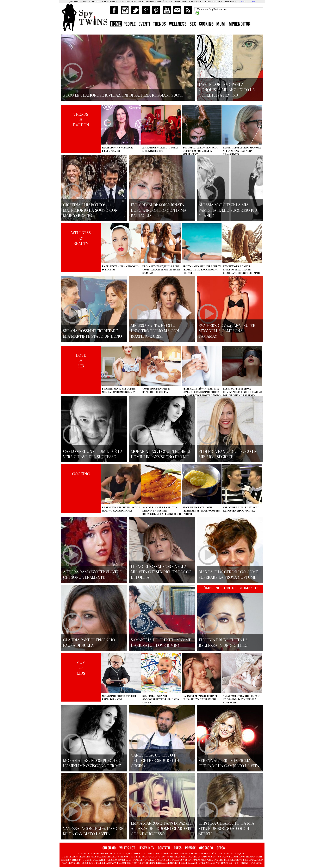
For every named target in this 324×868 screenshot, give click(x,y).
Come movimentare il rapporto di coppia (156, 390)
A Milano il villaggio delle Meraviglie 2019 (160, 149)
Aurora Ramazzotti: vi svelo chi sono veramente (93, 574)
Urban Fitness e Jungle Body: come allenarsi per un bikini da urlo (161, 270)
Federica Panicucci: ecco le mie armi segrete (228, 454)
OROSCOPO (206, 848)
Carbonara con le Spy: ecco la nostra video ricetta (241, 509)
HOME (116, 24)
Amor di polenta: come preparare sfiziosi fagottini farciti (202, 511)
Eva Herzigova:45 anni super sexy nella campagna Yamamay (227, 331)
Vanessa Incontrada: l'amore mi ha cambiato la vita (93, 831)
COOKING (206, 24)
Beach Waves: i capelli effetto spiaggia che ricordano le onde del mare (242, 270)
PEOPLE (130, 24)
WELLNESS (178, 24)
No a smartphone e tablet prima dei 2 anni (119, 698)
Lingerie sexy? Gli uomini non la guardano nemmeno (120, 390)
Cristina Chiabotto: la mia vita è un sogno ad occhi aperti (226, 828)
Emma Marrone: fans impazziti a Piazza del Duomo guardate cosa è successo (162, 828)
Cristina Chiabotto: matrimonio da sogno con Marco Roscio (90, 210)
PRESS (178, 848)
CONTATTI (164, 848)
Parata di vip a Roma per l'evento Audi (117, 149)
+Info (244, 1)
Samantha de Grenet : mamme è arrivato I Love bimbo (161, 642)
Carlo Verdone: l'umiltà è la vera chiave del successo (93, 454)
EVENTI (144, 24)
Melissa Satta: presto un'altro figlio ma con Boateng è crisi (155, 331)
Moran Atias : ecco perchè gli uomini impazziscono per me (162, 454)
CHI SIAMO (109, 848)
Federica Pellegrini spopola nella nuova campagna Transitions (242, 151)
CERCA (221, 848)
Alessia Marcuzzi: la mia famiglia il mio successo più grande (228, 210)
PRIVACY (190, 848)
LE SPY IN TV (146, 848)
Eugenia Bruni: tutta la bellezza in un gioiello (223, 642)
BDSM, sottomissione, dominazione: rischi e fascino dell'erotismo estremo (242, 392)
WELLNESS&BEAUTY (81, 238)
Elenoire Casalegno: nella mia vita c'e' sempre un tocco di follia (161, 572)
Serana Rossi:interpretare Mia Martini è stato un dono (92, 333)
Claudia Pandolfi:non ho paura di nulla (89, 642)
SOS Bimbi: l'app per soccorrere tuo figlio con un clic (161, 699)
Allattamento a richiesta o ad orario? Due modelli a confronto (241, 699)
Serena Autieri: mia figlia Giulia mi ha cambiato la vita (229, 763)
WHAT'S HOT (127, 848)
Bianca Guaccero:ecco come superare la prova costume (228, 574)
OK (254, 1)
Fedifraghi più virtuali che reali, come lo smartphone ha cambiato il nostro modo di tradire (202, 394)
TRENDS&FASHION (81, 119)
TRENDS (159, 24)
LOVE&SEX (81, 360)
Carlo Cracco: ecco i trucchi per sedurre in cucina (155, 760)
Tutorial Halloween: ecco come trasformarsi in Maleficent (200, 151)
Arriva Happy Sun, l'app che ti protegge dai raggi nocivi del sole (202, 270)
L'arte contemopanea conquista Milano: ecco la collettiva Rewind (227, 90)
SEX (193, 24)
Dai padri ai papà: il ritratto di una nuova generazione (201, 698)
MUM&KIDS (81, 668)
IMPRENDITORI (239, 24)
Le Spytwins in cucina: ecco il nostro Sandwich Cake (122, 509)
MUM (220, 24)
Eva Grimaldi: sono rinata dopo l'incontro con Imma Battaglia (159, 210)
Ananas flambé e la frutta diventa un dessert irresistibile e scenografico (162, 511)
